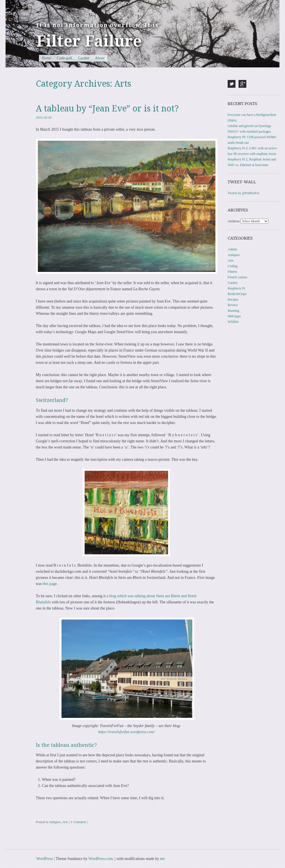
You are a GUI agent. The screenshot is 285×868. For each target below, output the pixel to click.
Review (233, 305)
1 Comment (78, 822)
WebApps (234, 316)
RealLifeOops (237, 294)
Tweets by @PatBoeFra (244, 193)
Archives (234, 221)
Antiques (55, 822)
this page (50, 584)
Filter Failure (89, 41)
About (100, 58)
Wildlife (233, 322)
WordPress (45, 859)
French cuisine (237, 277)
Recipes (233, 299)
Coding (233, 266)
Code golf (65, 58)
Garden (84, 58)
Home (46, 58)
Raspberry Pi (236, 288)
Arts (65, 822)
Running (233, 311)
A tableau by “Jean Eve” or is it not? (107, 109)
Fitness (232, 272)
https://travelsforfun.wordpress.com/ (127, 732)
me (162, 859)
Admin (232, 249)
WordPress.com (100, 859)
